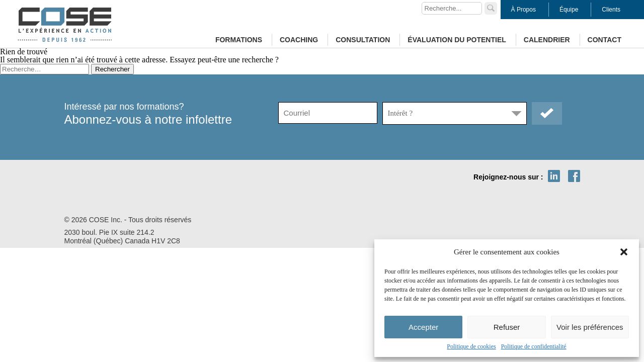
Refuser (507, 327)
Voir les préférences (590, 327)
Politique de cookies (471, 346)
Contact (605, 40)
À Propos (524, 10)
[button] (624, 252)
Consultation (363, 40)
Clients (611, 10)
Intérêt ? (400, 113)
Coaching (299, 40)
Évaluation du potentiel (457, 40)
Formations (239, 40)
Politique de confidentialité (534, 346)
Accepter (423, 327)
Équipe (569, 10)
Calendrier (547, 40)
